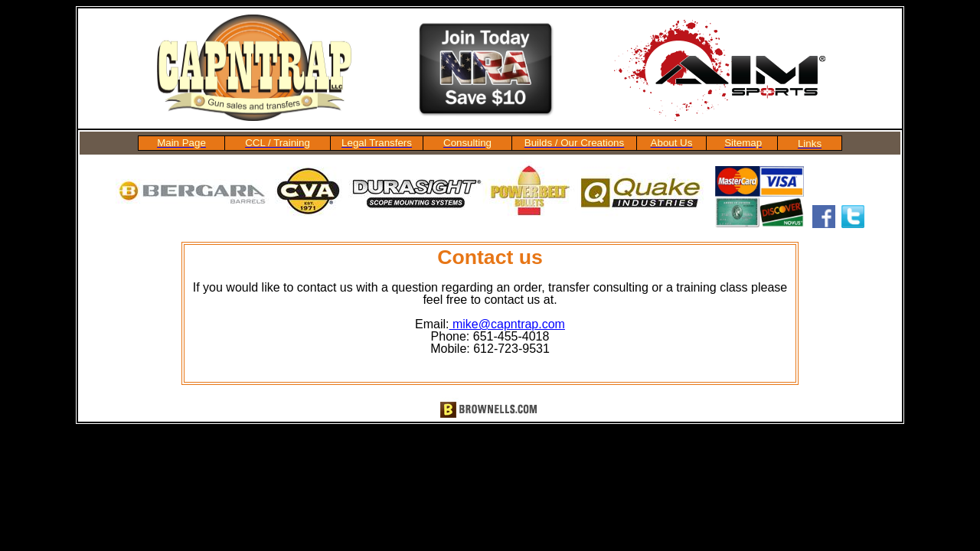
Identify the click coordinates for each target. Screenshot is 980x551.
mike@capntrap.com (507, 324)
